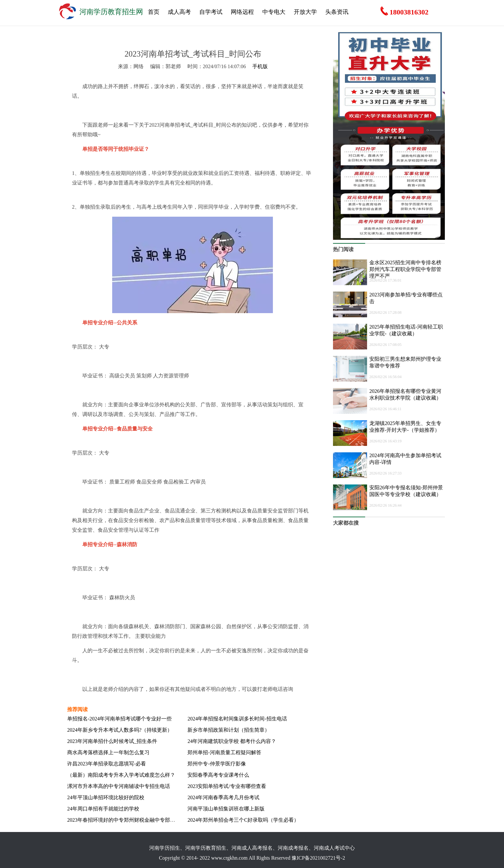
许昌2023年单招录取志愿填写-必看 (107, 764)
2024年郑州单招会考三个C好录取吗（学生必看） (243, 820)
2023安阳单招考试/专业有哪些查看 (227, 786)
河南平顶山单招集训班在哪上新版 (226, 809)
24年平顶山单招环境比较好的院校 (106, 797)
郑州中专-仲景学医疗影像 (216, 764)
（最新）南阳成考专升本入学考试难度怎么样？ (121, 775)
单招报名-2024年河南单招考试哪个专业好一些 (119, 719)
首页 (154, 12)
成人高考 (179, 12)
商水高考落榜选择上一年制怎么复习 (108, 752)
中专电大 (274, 12)
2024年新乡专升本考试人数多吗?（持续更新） (120, 730)
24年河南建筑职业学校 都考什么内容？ (232, 741)
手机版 (260, 66)
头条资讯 (337, 12)
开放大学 (305, 12)
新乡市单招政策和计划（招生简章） (229, 730)
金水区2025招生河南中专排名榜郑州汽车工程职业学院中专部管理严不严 (405, 269)
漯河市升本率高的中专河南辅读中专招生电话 (119, 786)
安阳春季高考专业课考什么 (218, 775)
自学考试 (211, 12)
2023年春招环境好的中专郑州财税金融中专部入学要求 (129, 820)
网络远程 (242, 12)
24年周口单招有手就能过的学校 (103, 809)
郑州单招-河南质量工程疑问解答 (224, 752)
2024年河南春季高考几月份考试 (223, 797)
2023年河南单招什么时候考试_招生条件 (112, 741)
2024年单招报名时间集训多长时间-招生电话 (237, 719)
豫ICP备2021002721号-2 (318, 858)
